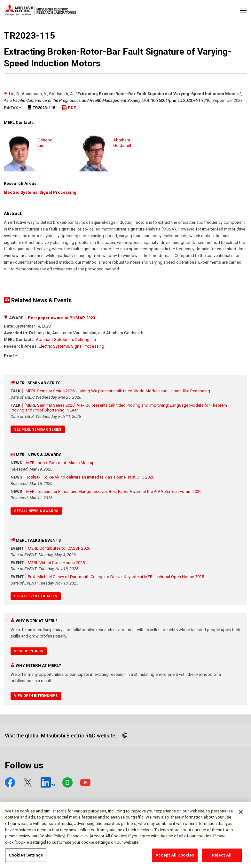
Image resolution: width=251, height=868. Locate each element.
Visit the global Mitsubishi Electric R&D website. (61, 736)
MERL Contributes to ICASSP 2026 (59, 548)
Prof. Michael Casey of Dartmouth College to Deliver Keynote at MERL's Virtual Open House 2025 (116, 577)
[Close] (241, 815)
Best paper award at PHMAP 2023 (61, 318)
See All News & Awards (36, 511)
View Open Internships (36, 696)
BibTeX (12, 108)
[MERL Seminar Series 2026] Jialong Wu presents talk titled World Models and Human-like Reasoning (117, 391)
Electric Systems (21, 192)
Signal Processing (58, 192)
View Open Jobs (29, 651)
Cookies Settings (26, 858)
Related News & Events (38, 300)
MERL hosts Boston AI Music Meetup (60, 463)
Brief (11, 356)
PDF (69, 108)
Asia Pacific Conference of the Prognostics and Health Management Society (72, 100)
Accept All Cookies (175, 858)
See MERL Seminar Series (38, 430)
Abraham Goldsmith (54, 340)
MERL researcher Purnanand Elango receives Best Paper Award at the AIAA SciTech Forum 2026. (114, 491)
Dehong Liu (85, 340)
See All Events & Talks (36, 596)
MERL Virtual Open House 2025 (56, 563)
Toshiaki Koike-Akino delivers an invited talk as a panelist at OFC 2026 (90, 477)
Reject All (222, 858)
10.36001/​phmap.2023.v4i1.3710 (181, 100)
